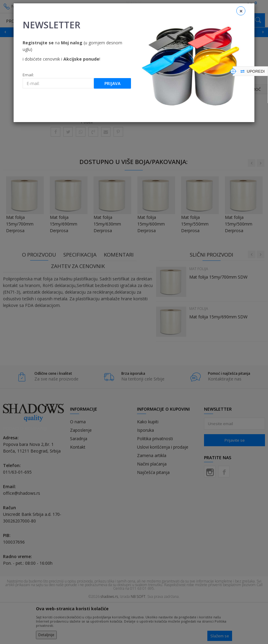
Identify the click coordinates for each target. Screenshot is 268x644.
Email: (28, 75)
